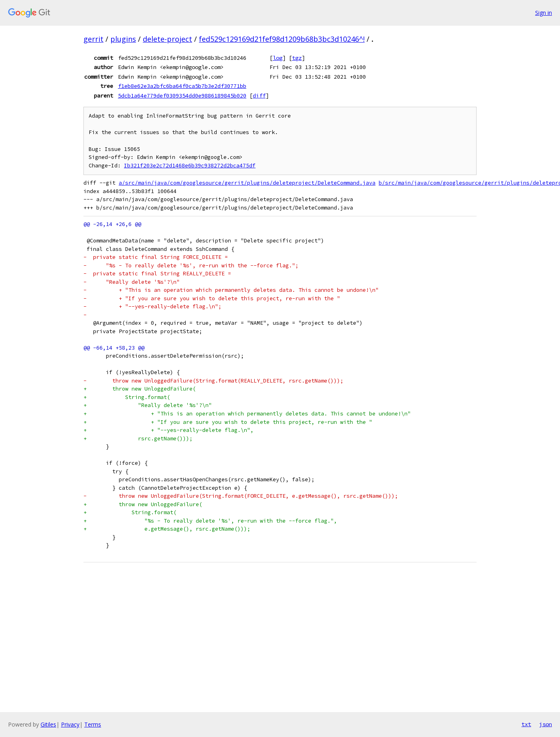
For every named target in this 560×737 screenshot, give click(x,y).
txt (526, 724)
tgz (297, 58)
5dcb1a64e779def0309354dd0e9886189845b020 (182, 96)
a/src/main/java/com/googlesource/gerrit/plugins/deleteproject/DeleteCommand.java (247, 183)
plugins (123, 39)
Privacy (70, 724)
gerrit (93, 39)
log (278, 58)
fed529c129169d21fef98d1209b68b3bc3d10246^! (282, 39)
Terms (93, 724)
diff (259, 96)
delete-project (167, 39)
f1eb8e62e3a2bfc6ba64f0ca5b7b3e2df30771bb (182, 86)
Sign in (544, 13)
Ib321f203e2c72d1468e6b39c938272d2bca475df (190, 166)
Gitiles (48, 724)
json (546, 724)
